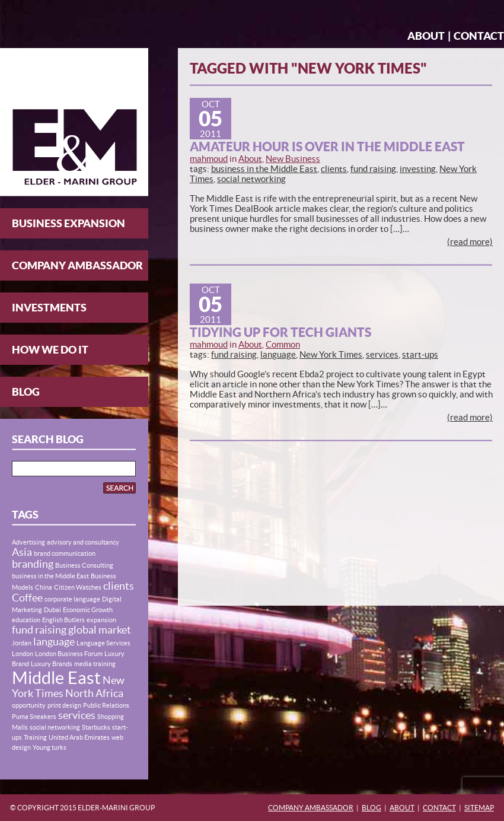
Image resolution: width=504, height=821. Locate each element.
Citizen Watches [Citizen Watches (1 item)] (78, 587)
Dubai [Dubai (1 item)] (52, 610)
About (426, 36)
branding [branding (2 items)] (33, 564)
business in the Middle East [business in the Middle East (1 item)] (50, 576)
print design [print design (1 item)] (64, 705)
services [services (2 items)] (77, 715)
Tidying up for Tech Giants (280, 332)
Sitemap (479, 808)
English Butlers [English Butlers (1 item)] (63, 620)
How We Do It (50, 350)
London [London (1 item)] (23, 654)
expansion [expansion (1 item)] (101, 620)
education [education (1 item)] (26, 620)
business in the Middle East (264, 169)
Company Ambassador (77, 265)
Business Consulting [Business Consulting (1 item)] (84, 565)
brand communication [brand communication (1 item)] (65, 553)
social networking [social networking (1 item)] (55, 727)
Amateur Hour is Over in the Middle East (327, 147)
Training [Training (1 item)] (35, 737)
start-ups (420, 354)
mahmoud (209, 159)
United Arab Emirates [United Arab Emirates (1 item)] (79, 737)
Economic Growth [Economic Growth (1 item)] (88, 610)
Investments (49, 308)
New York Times (331, 354)
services (382, 354)
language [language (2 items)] (54, 642)
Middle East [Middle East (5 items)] (56, 678)
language (278, 354)
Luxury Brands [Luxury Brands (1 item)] (52, 664)
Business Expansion (68, 223)
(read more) (470, 242)
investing (418, 169)
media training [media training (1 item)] (95, 664)
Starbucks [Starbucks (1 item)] (96, 727)
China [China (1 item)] (44, 587)
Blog (26, 392)
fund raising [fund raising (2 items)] (39, 630)
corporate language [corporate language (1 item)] (72, 599)
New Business (293, 159)
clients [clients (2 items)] (119, 586)
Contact (479, 36)
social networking (251, 179)
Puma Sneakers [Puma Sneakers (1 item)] (34, 717)
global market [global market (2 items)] (100, 630)
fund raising (373, 169)
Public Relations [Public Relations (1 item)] (106, 705)
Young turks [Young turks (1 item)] (50, 747)
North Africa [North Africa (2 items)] (94, 693)
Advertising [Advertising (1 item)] (28, 542)
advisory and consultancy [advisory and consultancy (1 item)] (83, 542)
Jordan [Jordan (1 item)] (22, 643)
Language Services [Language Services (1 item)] (103, 643)
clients (334, 169)
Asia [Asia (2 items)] (22, 552)
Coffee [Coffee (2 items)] (27, 598)
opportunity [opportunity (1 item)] (29, 705)
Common (283, 344)
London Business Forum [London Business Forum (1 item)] (69, 654)
